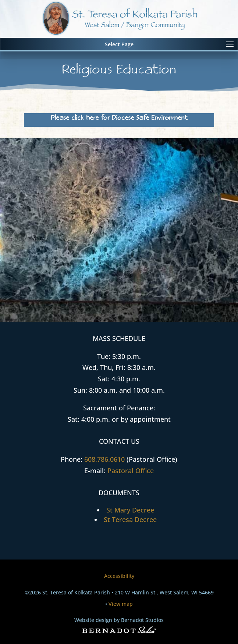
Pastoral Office (131, 471)
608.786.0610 (104, 459)
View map (121, 604)
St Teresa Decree (130, 519)
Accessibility (119, 576)
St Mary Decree (130, 510)
